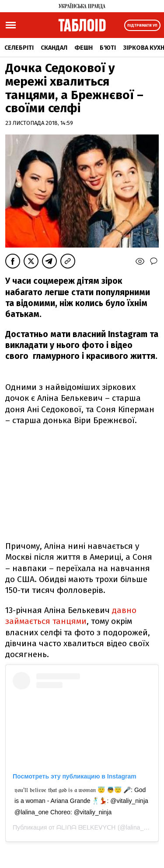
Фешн (84, 48)
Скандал (54, 48)
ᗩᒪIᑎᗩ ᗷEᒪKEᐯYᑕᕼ (86, 827)
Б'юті (108, 48)
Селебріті (19, 48)
